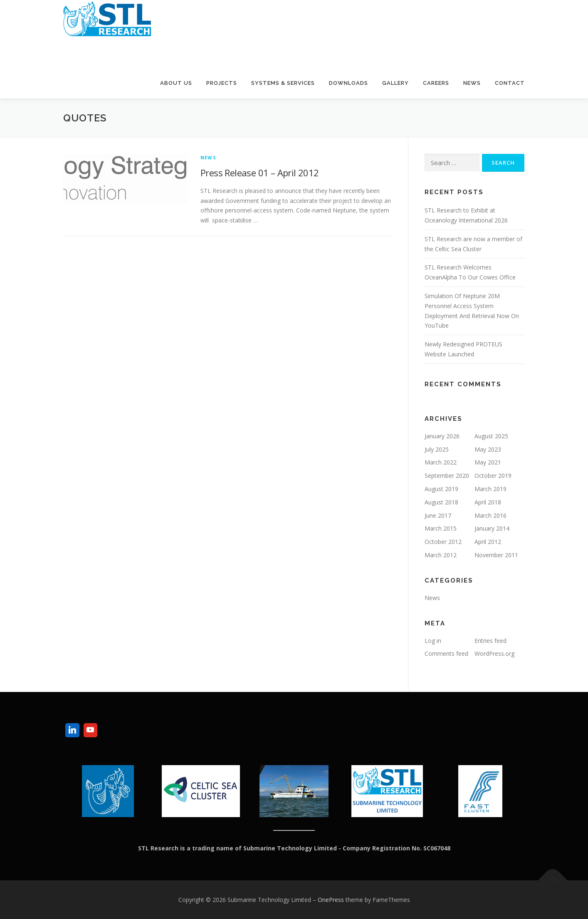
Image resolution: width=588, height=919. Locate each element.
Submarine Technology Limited (152, 49)
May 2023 (488, 449)
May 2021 (488, 462)
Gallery (395, 83)
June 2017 (438, 515)
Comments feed (446, 653)
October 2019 (493, 476)
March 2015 (441, 528)
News (472, 83)
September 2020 (447, 476)
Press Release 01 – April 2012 (260, 173)
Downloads (348, 83)
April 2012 (488, 542)
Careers (436, 83)
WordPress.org (494, 653)
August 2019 (441, 489)
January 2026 (442, 436)
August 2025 (491, 436)
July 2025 (437, 449)
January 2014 (492, 528)
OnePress (331, 900)
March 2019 (490, 489)
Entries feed (490, 641)
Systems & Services (283, 83)
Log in (433, 641)
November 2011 (496, 555)
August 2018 (441, 502)
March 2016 (490, 515)
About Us (176, 83)
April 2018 (488, 502)
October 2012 (443, 542)
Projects (222, 83)
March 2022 (441, 462)
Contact (510, 83)
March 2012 (441, 555)
